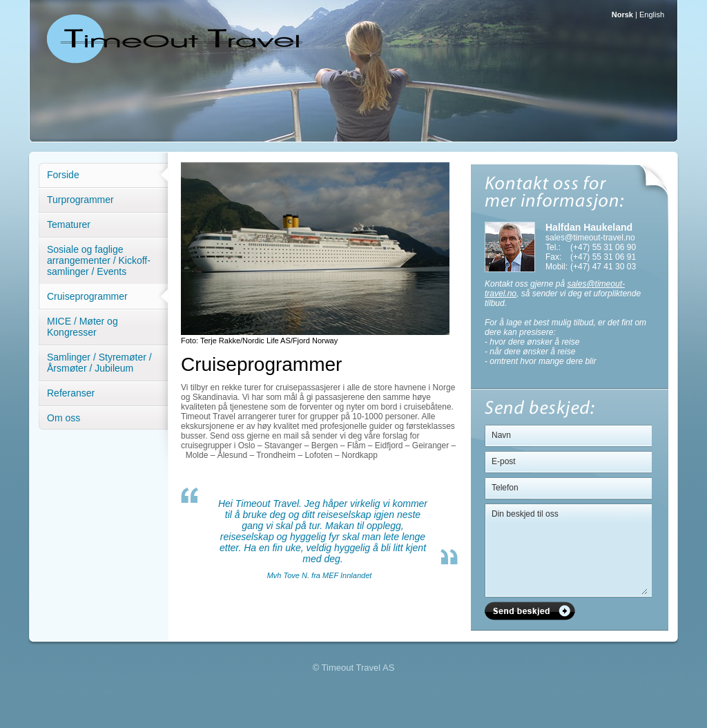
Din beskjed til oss (570, 549)
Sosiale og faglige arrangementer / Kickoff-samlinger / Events (99, 260)
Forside (63, 175)
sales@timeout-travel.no (590, 238)
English (652, 15)
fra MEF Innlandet (340, 575)
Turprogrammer (80, 200)
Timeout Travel (174, 39)
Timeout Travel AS (358, 668)
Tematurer (69, 224)
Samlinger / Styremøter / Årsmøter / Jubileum (99, 363)
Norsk (622, 15)
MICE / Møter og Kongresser (83, 327)
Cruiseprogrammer (87, 296)
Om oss (64, 418)
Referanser (71, 393)
